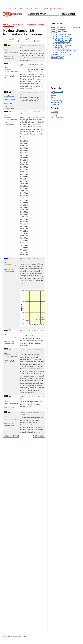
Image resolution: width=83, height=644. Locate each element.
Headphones (45, 9)
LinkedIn (54, 115)
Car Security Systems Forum (65, 45)
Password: (27, 40)
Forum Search (68, 14)
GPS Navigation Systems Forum (66, 51)
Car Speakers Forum (62, 47)
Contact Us (13, 639)
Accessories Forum (58, 56)
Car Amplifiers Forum (62, 36)
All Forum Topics (57, 58)
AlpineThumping (9, 96)
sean (5, 49)
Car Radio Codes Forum (63, 44)
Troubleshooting (56, 101)
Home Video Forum (58, 29)
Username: (11, 40)
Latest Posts (8, 9)
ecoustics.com (15, 636)
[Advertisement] (24, 536)
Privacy (27, 639)
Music (53, 9)
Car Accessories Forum (63, 35)
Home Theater (35, 9)
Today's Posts (75, 28)
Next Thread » (39, 436)
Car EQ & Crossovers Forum (65, 40)
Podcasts (60, 9)
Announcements (56, 102)
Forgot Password (57, 92)
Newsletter (20, 639)
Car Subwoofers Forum (63, 49)
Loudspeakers (23, 9)
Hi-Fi (15, 9)
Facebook (54, 112)
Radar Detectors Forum (63, 54)
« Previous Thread (11, 436)
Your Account (55, 104)
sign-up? (11, 39)
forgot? (27, 39)
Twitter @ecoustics (57, 117)
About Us (6, 639)
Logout (53, 94)
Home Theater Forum (59, 31)
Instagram (54, 114)
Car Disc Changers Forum (64, 38)
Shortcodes (55, 99)
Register (54, 95)
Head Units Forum (61, 52)
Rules (53, 97)
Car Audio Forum (57, 33)
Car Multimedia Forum (62, 42)
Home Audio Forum (58, 28)
